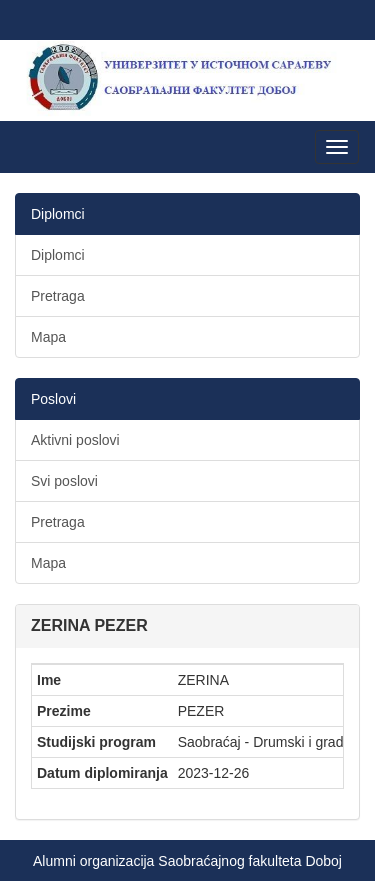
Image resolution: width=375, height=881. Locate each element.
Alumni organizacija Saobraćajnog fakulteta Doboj (187, 861)
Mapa (48, 337)
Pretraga (58, 296)
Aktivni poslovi (75, 440)
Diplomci (58, 255)
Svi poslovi (64, 481)
